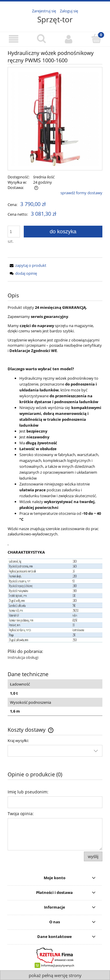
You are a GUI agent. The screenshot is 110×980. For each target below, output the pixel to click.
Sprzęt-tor (55, 19)
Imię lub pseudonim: (28, 792)
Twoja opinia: (21, 814)
